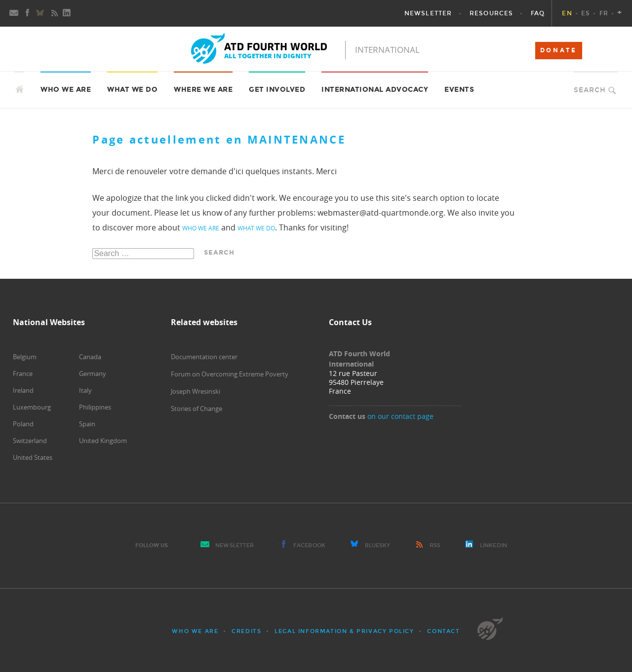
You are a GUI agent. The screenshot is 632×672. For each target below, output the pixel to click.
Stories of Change (197, 409)
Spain (87, 424)
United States (33, 457)
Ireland (23, 390)
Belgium (25, 357)
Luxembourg (32, 407)
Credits (246, 631)
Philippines (95, 407)
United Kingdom (103, 441)
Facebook (309, 545)
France (23, 373)
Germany (93, 373)
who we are (201, 228)
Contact (443, 631)
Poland (23, 424)
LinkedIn (494, 545)
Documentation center (204, 357)
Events (459, 90)
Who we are (195, 631)
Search (590, 90)
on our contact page (400, 416)
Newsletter (235, 545)
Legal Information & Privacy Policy (344, 631)
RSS (435, 545)
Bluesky (378, 545)
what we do (256, 228)
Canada (90, 357)
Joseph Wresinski (196, 391)
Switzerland (30, 441)
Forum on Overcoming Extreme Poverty (230, 374)
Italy (85, 390)
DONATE (559, 50)
